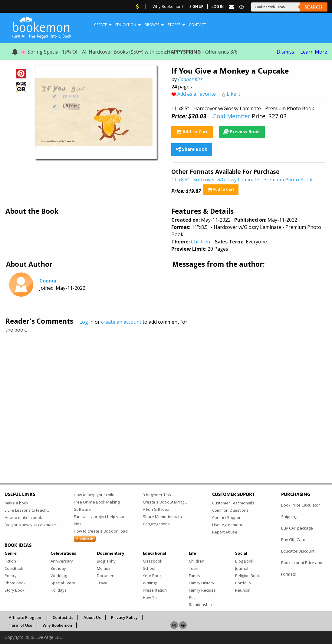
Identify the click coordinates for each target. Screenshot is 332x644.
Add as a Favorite (197, 94)
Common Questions (230, 510)
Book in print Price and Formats (302, 568)
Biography (106, 561)
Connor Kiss (190, 79)
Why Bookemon (57, 625)
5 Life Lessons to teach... (27, 510)
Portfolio (243, 583)
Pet (192, 597)
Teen (194, 568)
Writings (150, 583)
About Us (92, 617)
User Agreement (227, 525)
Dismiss (285, 52)
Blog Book (244, 561)
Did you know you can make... (32, 525)
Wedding (59, 576)
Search (314, 7)
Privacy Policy (124, 617)
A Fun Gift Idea (156, 509)
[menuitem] (100, 25)
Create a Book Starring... (165, 502)
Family (195, 576)
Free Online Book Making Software (97, 506)
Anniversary (62, 561)
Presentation (155, 590)
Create (100, 25)
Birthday (58, 568)
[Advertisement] (166, 395)
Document (106, 576)
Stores (174, 25)
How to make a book (23, 517)
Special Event (63, 583)
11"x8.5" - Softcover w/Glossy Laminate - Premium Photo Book (242, 180)
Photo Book (15, 583)
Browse (152, 25)
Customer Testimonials (233, 503)
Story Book (15, 590)
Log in (86, 322)
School (149, 568)
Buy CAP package (297, 528)
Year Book (152, 576)
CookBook (14, 568)
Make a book (16, 503)
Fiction (10, 561)
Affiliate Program (26, 617)
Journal (242, 568)
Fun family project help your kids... (99, 520)
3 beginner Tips (157, 495)
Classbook (153, 561)
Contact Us (63, 617)
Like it (233, 94)
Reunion (243, 590)
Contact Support (227, 517)
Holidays (59, 590)
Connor (48, 281)
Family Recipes (202, 590)
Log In (218, 7)
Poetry (11, 576)
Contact (197, 25)
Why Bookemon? (168, 6)
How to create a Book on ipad (101, 531)
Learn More (314, 52)
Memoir (104, 568)
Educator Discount (298, 551)
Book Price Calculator (301, 505)
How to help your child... (95, 495)
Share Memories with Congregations (162, 520)
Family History (202, 583)
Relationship (200, 605)
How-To (150, 597)
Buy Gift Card (293, 540)
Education (126, 25)
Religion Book (248, 576)
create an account (121, 322)
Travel (103, 583)
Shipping (289, 517)
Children (201, 242)
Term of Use (21, 625)
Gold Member (231, 116)
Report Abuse (225, 532)
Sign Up (196, 7)
